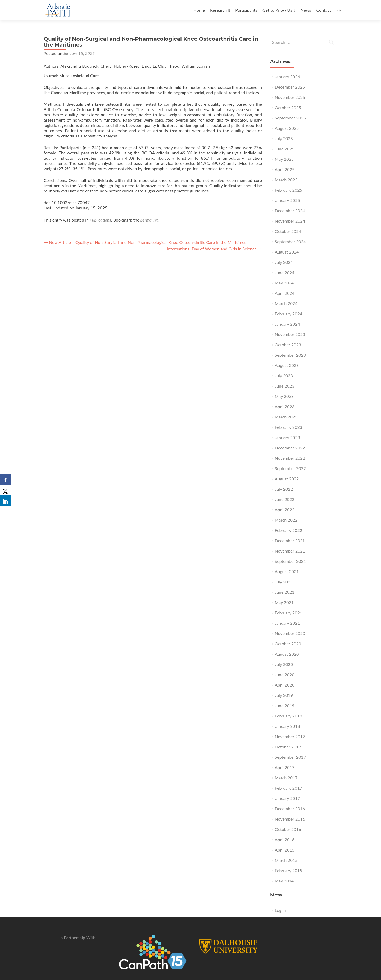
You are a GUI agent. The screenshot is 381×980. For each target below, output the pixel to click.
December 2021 (290, 540)
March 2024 (286, 303)
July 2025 (284, 138)
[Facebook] (5, 480)
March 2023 (286, 417)
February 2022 (289, 530)
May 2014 (284, 881)
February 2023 (289, 427)
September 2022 (290, 468)
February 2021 (289, 613)
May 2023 (284, 396)
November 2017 (290, 736)
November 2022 (290, 458)
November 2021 (290, 551)
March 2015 (286, 860)
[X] (5, 490)
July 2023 (284, 376)
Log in (280, 910)
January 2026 (287, 77)
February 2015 (289, 870)
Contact (323, 10)
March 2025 (286, 180)
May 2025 (284, 159)
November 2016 (290, 819)
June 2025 (285, 149)
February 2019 (289, 716)
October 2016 (288, 829)
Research (218, 10)
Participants (246, 10)
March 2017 (286, 778)
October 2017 (288, 747)
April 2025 (285, 169)
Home (199, 10)
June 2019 (285, 705)
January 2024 (287, 324)
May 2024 (284, 283)
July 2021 (284, 582)
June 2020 (285, 675)
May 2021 (284, 602)
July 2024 (284, 262)
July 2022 (284, 489)
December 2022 (290, 448)
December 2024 (290, 211)
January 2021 (287, 623)
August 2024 (287, 252)
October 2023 (288, 345)
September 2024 (290, 241)
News (306, 10)
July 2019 (284, 695)
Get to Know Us (277, 10)
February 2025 (289, 190)
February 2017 (289, 788)
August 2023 (287, 365)
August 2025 (287, 128)
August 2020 (287, 654)
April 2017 (285, 767)
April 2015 (285, 850)
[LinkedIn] (5, 501)
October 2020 (288, 644)
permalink (149, 220)
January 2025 (287, 200)
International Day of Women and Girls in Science (214, 249)
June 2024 (285, 272)
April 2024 (285, 293)
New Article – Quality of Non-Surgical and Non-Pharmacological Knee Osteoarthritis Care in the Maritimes (145, 242)
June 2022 (285, 499)
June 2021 (285, 592)
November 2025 (290, 97)
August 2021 (287, 571)
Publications (100, 220)
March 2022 (286, 520)
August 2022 (287, 479)
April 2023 (285, 406)
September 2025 (290, 118)
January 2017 (287, 798)
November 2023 (290, 334)
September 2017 (290, 757)
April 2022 (285, 510)
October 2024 (288, 231)
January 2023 (287, 437)
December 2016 (290, 809)
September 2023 (290, 355)
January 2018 (287, 726)
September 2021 (290, 561)
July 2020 (284, 664)
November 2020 (290, 633)
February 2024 (289, 314)
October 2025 (288, 107)
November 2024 (290, 221)
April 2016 (285, 839)
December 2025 (290, 87)
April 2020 (285, 685)
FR (339, 10)
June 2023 (285, 386)
